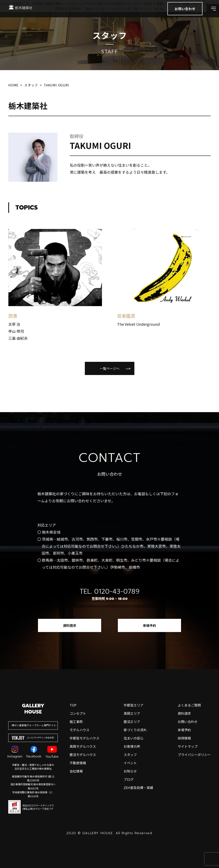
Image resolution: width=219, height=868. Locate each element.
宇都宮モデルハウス (84, 738)
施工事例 (76, 722)
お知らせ (130, 771)
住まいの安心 (134, 738)
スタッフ (130, 755)
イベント (130, 763)
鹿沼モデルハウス (83, 755)
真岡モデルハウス (83, 746)
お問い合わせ (188, 722)
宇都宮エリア (134, 705)
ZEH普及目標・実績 (138, 788)
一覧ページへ (110, 368)
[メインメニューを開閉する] (210, 14)
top (73, 705)
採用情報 (184, 738)
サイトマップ (188, 746)
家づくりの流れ (135, 730)
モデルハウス (79, 730)
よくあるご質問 (189, 705)
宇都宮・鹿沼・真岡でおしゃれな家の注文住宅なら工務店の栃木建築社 (33, 767)
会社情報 (76, 771)
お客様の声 (132, 746)
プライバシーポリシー (194, 755)
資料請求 (70, 625)
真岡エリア (132, 713)
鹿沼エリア (132, 722)
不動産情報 (78, 763)
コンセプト (78, 713)
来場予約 (149, 625)
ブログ (129, 779)
